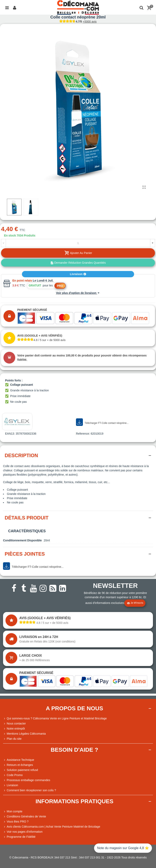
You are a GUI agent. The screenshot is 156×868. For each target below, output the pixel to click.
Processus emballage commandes (27, 780)
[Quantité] (78, 243)
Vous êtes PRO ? (18, 822)
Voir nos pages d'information (23, 832)
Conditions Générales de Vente (25, 817)
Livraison (78, 274)
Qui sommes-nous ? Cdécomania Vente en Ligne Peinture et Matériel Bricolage (55, 718)
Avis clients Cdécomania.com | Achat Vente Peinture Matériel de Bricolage (52, 827)
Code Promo (13, 775)
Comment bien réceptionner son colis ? (30, 790)
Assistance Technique (19, 760)
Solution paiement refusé (21, 770)
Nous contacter (14, 724)
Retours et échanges (18, 765)
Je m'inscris (135, 603)
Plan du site (12, 739)
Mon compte (13, 811)
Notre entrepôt (14, 729)
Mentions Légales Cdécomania (24, 734)
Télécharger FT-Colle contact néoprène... (102, 422)
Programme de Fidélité (19, 837)
